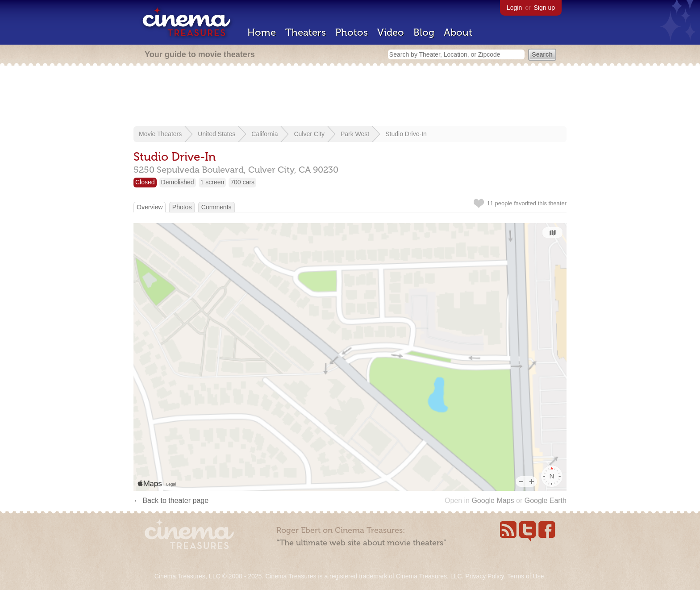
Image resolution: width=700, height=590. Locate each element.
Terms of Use (525, 576)
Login (514, 8)
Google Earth (546, 501)
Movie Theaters (160, 134)
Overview (150, 207)
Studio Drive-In (406, 134)
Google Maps (493, 501)
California (265, 134)
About (458, 32)
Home (262, 32)
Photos (352, 32)
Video (391, 32)
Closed (145, 182)
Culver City (309, 134)
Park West (355, 134)
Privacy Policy (484, 576)
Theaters (306, 32)
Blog (424, 32)
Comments (217, 207)
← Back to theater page (171, 501)
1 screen (212, 182)
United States (217, 134)
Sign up (544, 8)
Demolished (178, 182)
